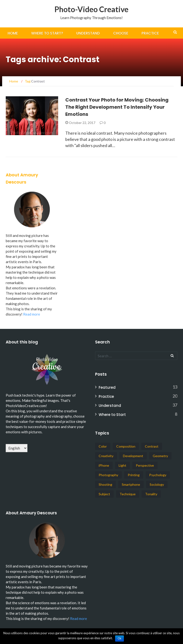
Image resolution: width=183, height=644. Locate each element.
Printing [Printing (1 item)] (134, 475)
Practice (150, 33)
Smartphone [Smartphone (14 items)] (131, 484)
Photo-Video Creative (91, 9)
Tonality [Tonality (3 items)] (151, 494)
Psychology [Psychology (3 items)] (158, 475)
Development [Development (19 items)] (133, 456)
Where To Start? (47, 33)
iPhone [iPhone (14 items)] (104, 465)
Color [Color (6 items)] (103, 446)
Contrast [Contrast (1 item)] (152, 446)
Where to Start (112, 415)
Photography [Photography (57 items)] (108, 475)
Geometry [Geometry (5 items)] (160, 456)
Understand (88, 33)
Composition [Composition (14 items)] (126, 446)
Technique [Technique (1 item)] (128, 494)
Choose (121, 33)
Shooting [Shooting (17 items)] (105, 484)
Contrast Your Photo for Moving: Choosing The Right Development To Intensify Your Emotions (117, 107)
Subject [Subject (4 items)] (104, 494)
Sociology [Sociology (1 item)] (157, 484)
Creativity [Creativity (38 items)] (106, 456)
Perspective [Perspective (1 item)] (145, 465)
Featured (107, 387)
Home (13, 33)
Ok (119, 639)
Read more (32, 314)
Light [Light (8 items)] (122, 465)
